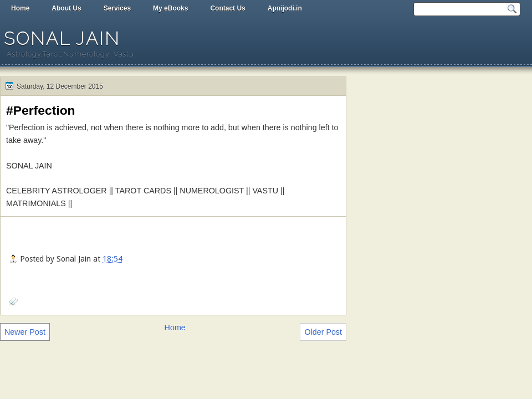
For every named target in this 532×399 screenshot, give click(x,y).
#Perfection (41, 110)
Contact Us (227, 8)
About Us (66, 8)
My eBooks (170, 8)
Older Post (323, 332)
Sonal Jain (62, 39)
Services (117, 8)
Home (20, 8)
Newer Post (25, 332)
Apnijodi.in (285, 8)
